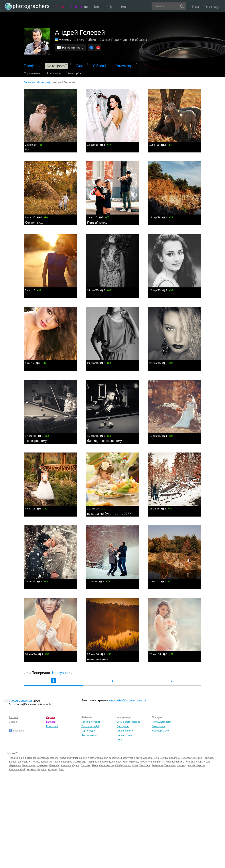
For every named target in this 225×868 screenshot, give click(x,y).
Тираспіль (170, 765)
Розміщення (159, 726)
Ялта (61, 769)
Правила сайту (125, 731)
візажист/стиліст (69, 758)
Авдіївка (148, 758)
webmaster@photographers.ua (127, 700)
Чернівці (52, 769)
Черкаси (31, 769)
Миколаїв (54, 765)
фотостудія (127, 758)
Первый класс (97, 222)
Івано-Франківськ (63, 762)
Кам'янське (109, 762)
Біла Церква (161, 758)
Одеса (76, 765)
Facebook (16, 731)
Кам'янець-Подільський (88, 762)
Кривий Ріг (159, 762)
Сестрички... (34, 222)
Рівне (95, 765)
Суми (135, 765)
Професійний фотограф (22, 758)
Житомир (65, 40)
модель (54, 758)
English (13, 722)
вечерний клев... (99, 659)
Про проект (123, 726)
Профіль (32, 66)
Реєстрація (212, 7)
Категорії (74, 73)
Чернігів (42, 769)
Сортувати (32, 73)
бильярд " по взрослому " (106, 441)
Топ (98, 7)
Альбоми (54, 73)
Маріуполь (15, 765)
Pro (123, 7)
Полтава (86, 765)
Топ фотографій (90, 726)
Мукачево (42, 765)
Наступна (64, 673)
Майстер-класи (160, 731)
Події (120, 739)
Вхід (196, 7)
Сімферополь (123, 765)
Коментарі (124, 66)
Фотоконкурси (89, 735)
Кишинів (134, 762)
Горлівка (208, 758)
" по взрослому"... (38, 441)
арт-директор (112, 758)
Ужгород (182, 765)
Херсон (200, 765)
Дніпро (13, 762)
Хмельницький (17, 769)
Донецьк (23, 762)
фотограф (43, 758)
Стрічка (60, 7)
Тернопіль (157, 765)
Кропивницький (175, 762)
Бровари (187, 758)
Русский (13, 717)
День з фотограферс (128, 722)
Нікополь (66, 765)
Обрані (100, 66)
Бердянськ (175, 758)
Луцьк (199, 762)
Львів (207, 762)
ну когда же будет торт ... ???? (109, 514)
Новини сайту (124, 735)
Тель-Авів (145, 765)
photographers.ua (20, 701)
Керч (119, 762)
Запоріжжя (46, 762)
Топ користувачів (91, 722)
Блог (81, 66)
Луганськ (190, 762)
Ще (112, 7)
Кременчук (146, 762)
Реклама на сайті (162, 722)
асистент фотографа (91, 758)
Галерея (79, 7)
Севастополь (107, 765)
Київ (125, 762)
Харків (191, 765)
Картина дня (88, 731)
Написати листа (73, 48)
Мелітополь (29, 765)
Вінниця (198, 758)
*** (27, 150)
